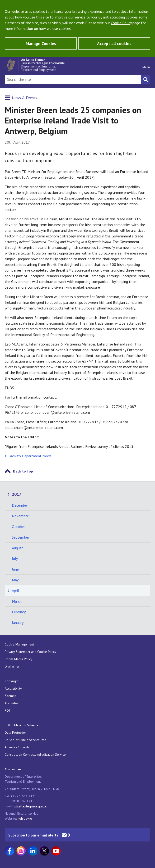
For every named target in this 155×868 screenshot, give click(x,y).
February (19, 612)
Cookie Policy (121, 23)
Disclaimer (12, 666)
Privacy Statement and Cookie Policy (31, 652)
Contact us (13, 769)
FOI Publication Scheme (22, 725)
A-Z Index (12, 703)
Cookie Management (19, 644)
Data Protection (16, 732)
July (15, 559)
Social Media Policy (19, 659)
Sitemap (11, 696)
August (17, 548)
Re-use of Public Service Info (26, 740)
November (20, 516)
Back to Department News (30, 456)
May (15, 580)
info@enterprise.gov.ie (30, 806)
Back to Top (23, 471)
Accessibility (13, 688)
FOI (7, 710)
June (15, 569)
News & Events (24, 98)
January (18, 623)
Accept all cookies (114, 43)
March (17, 601)
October (18, 527)
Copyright (12, 681)
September (21, 537)
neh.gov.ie (25, 818)
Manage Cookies (41, 43)
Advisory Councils (17, 747)
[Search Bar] (73, 79)
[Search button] (146, 79)
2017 (17, 494)
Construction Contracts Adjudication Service (35, 754)
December (20, 505)
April (15, 591)
